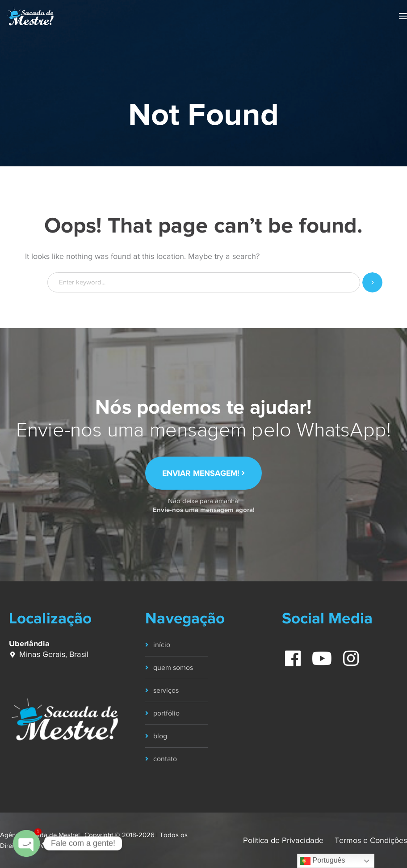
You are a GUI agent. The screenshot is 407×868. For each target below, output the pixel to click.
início (162, 645)
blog (160, 736)
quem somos (173, 668)
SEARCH (372, 282)
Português (322, 861)
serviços (166, 690)
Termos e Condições (371, 840)
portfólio (166, 713)
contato (165, 759)
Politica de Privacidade (283, 840)
